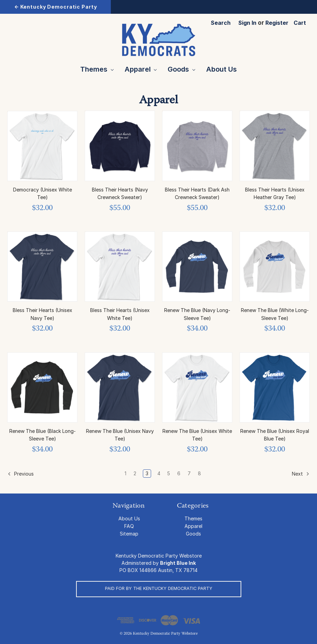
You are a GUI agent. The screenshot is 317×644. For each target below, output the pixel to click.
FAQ (129, 526)
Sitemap (129, 534)
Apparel (141, 69)
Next (301, 474)
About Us (221, 69)
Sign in (247, 23)
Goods (181, 69)
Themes (97, 69)
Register (277, 23)
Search (221, 23)
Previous (21, 474)
